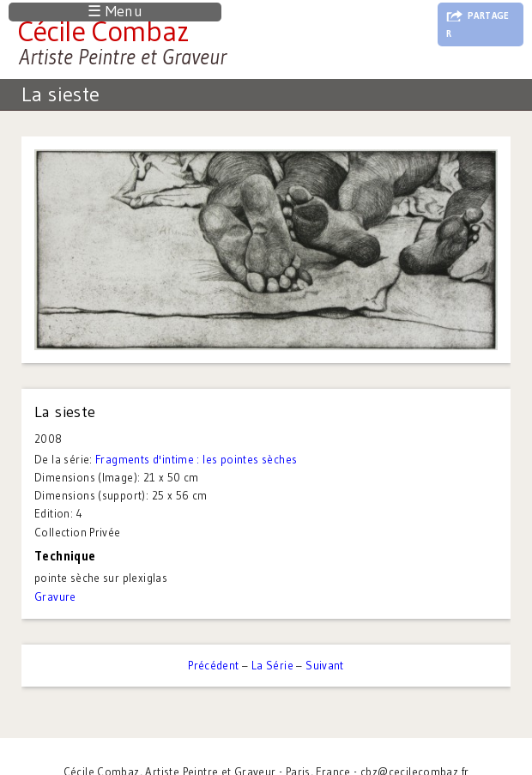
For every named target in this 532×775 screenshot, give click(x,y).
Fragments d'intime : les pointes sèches (196, 459)
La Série (272, 665)
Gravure (55, 596)
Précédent (214, 665)
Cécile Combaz (103, 31)
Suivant (325, 665)
